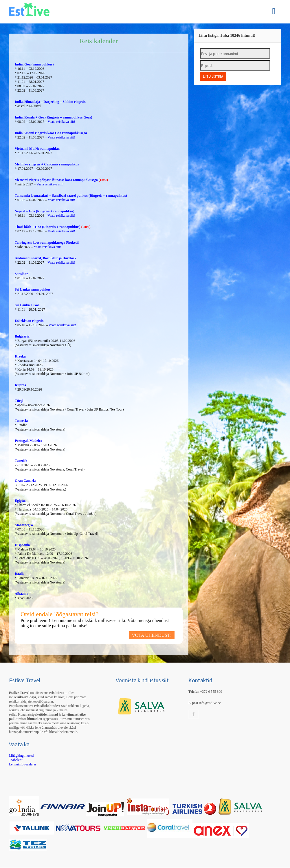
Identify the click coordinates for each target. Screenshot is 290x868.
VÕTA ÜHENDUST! (152, 635)
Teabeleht (16, 760)
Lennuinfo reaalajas (23, 764)
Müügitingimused (21, 756)
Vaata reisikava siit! (61, 122)
